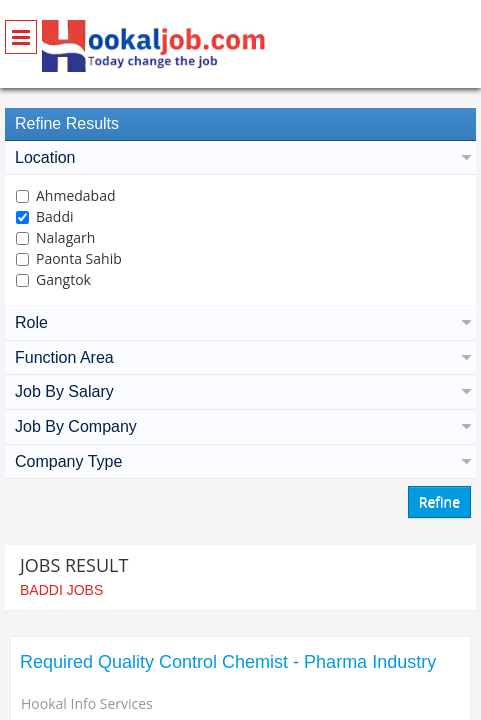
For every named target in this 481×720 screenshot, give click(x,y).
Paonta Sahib (79, 258)
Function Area (240, 357)
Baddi (55, 216)
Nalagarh (65, 237)
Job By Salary (240, 391)
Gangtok (63, 279)
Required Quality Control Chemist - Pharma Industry (228, 662)
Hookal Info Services (87, 703)
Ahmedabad (76, 195)
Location (240, 157)
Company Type (240, 461)
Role (240, 322)
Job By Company (240, 426)
